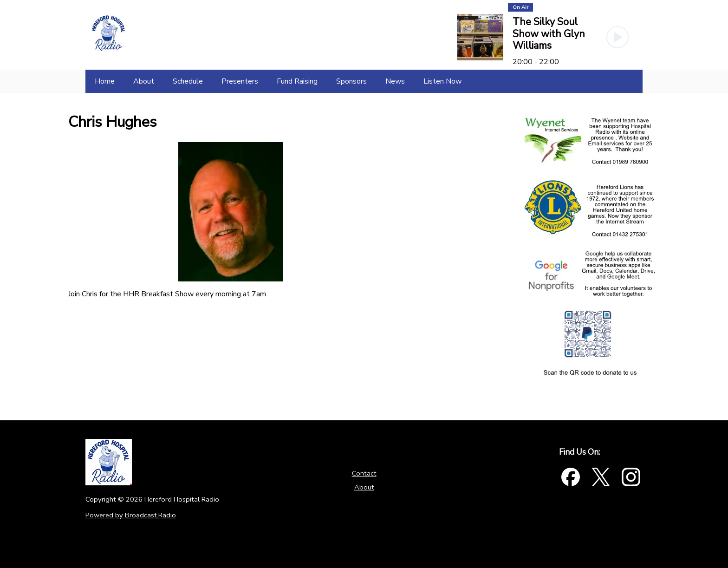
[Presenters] (240, 81)
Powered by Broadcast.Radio (131, 515)
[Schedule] (188, 81)
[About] (144, 81)
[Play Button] (617, 37)
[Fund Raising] (297, 81)
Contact (364, 473)
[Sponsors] (351, 81)
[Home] (105, 81)
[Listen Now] (442, 81)
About (364, 487)
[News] (395, 81)
